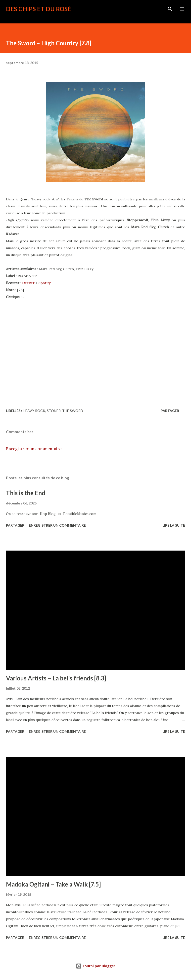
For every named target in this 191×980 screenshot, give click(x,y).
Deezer (28, 283)
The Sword (73, 411)
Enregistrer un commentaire (34, 449)
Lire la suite (174, 525)
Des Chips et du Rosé (39, 9)
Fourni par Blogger (95, 966)
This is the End (26, 493)
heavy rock (34, 411)
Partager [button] (170, 411)
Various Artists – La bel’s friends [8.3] (56, 678)
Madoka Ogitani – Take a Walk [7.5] (53, 884)
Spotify (45, 283)
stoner (54, 411)
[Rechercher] (170, 9)
